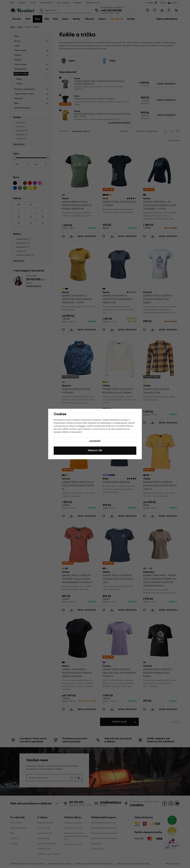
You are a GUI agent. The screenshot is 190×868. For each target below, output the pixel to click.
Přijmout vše (95, 451)
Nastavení (95, 441)
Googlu (82, 426)
